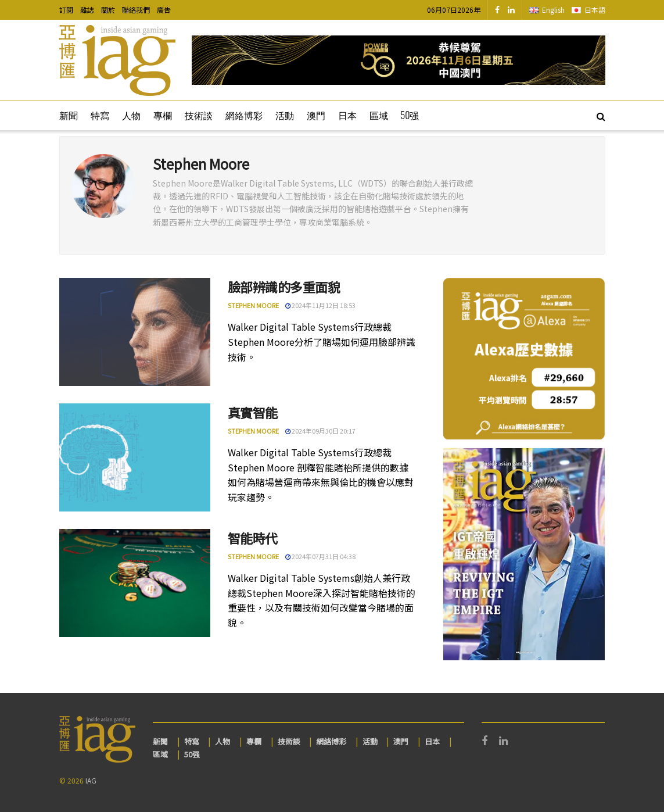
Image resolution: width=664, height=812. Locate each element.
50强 (410, 115)
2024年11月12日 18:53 (320, 305)
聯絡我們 (136, 10)
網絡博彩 (244, 115)
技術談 (199, 115)
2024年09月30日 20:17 (320, 431)
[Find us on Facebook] (497, 10)
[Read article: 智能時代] (135, 583)
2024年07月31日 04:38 (320, 556)
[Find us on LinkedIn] (511, 10)
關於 (108, 10)
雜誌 (87, 10)
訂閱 (66, 10)
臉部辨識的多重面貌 (284, 287)
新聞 (69, 115)
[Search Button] (601, 116)
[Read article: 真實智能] (135, 457)
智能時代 (253, 538)
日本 (347, 115)
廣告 (164, 10)
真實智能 (253, 412)
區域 (379, 115)
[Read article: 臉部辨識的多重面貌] (135, 332)
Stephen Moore (253, 305)
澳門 (316, 115)
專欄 (163, 115)
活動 (285, 115)
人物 (131, 115)
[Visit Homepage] (117, 60)
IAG (91, 780)
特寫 (100, 115)
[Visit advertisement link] (399, 60)
